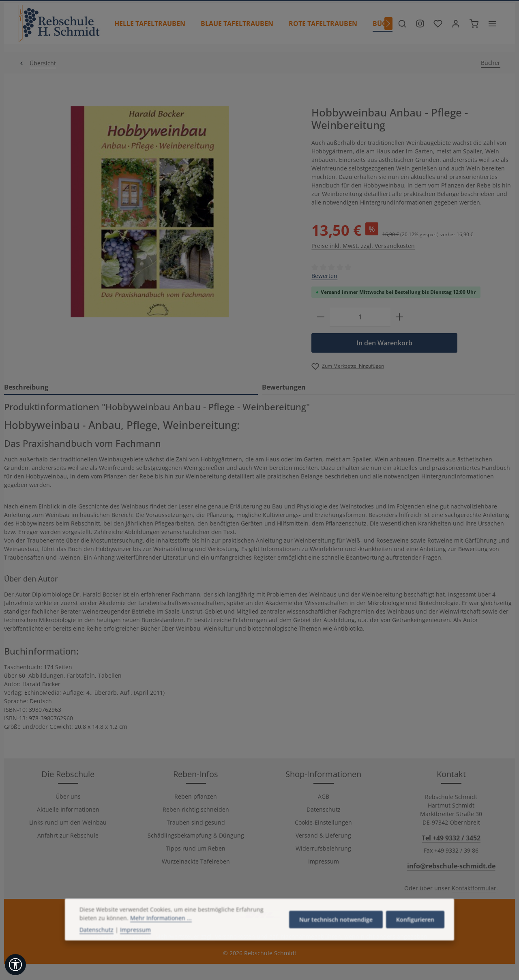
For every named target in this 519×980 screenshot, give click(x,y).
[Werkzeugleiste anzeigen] (15, 965)
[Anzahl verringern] (321, 317)
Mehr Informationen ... (161, 931)
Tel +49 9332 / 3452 (451, 838)
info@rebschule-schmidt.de (451, 866)
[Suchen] (402, 24)
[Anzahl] (360, 317)
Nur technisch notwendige (336, 932)
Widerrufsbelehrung (323, 848)
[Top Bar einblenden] (492, 24)
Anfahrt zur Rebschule (68, 835)
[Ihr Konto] (456, 24)
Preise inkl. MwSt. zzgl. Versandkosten (363, 246)
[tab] (131, 388)
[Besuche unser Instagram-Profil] (420, 24)
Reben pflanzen (196, 796)
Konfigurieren (415, 932)
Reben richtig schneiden (196, 809)
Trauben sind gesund (196, 822)
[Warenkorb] (474, 24)
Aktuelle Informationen (68, 809)
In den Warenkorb (384, 343)
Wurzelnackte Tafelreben (196, 861)
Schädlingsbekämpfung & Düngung (196, 835)
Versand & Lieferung (323, 835)
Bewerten (324, 276)
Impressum (324, 861)
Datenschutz (324, 809)
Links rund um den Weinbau (68, 822)
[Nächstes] (388, 24)
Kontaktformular (474, 888)
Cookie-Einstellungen (323, 822)
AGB (324, 796)
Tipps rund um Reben (196, 848)
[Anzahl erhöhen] (399, 317)
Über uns (68, 796)
